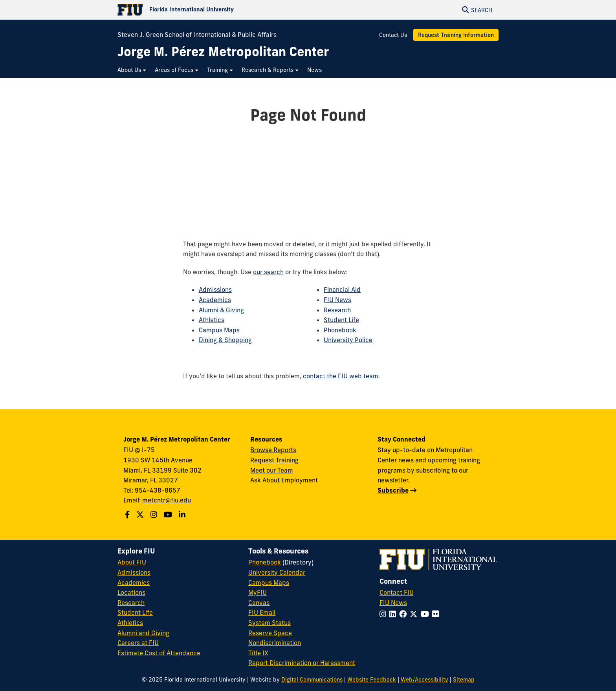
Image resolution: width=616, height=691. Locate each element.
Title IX (258, 653)
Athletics (212, 320)
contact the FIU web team (341, 376)
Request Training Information (456, 35)
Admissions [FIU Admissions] (134, 572)
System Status (269, 623)
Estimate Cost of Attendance (159, 653)
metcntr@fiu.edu (167, 500)
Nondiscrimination (275, 643)
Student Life (341, 320)
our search (268, 272)
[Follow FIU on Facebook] (404, 614)
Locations (131, 592)
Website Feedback (372, 680)
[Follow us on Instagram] (155, 515)
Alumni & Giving (221, 310)
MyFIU (258, 592)
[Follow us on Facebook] (128, 515)
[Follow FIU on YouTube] (426, 614)
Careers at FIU (138, 643)
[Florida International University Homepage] (213, 10)
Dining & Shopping (225, 340)
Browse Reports (273, 450)
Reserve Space (270, 633)
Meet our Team (272, 470)
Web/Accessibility (424, 680)
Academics (215, 300)
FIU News (337, 300)
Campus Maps (219, 330)
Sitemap (464, 680)
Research (337, 310)
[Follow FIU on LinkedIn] (394, 614)
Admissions (215, 290)
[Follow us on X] (141, 515)
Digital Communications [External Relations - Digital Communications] (312, 680)
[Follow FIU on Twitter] (415, 614)
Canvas (259, 603)
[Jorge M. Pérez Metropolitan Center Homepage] (223, 52)
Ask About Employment (284, 480)
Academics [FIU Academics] (134, 583)
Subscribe (393, 490)
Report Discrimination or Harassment (302, 663)
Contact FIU (397, 592)
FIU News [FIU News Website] (393, 603)
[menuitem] (132, 70)
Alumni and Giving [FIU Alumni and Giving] (143, 633)
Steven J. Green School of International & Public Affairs (197, 35)
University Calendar (277, 572)
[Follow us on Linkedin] (183, 515)
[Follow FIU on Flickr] (437, 614)
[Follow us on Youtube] (169, 515)
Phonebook (340, 330)
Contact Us (393, 35)
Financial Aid (342, 290)
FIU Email (262, 612)
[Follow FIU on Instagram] (384, 614)
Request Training (274, 460)
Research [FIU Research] (131, 603)
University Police (348, 340)
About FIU (132, 562)
